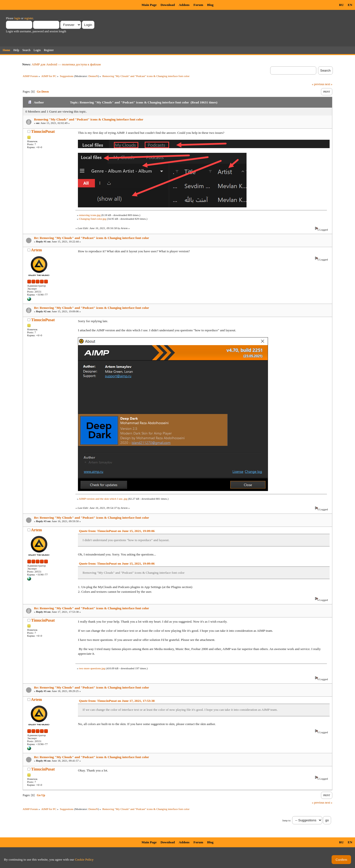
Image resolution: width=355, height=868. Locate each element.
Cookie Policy (84, 859)
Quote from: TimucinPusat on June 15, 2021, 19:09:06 (117, 531)
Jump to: (287, 820)
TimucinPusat (43, 131)
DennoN (93, 76)
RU (341, 5)
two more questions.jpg (92, 668)
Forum (198, 5)
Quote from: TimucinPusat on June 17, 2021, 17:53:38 (117, 701)
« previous (318, 84)
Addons (184, 5)
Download (168, 5)
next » (329, 84)
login (17, 18)
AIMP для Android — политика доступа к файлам (66, 64)
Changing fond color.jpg (92, 219)
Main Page (149, 5)
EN (350, 5)
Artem (36, 250)
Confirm (341, 860)
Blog (210, 5)
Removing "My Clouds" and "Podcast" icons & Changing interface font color (89, 119)
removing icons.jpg (90, 215)
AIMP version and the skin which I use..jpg (103, 499)
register (28, 18)
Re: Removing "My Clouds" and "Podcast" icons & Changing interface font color (92, 238)
